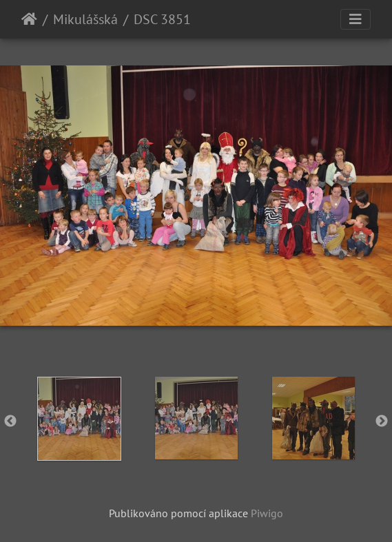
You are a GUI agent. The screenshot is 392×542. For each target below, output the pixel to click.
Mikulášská (85, 19)
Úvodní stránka (29, 19)
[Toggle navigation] (355, 19)
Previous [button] (10, 421)
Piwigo (267, 513)
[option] (79, 419)
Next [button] (382, 421)
